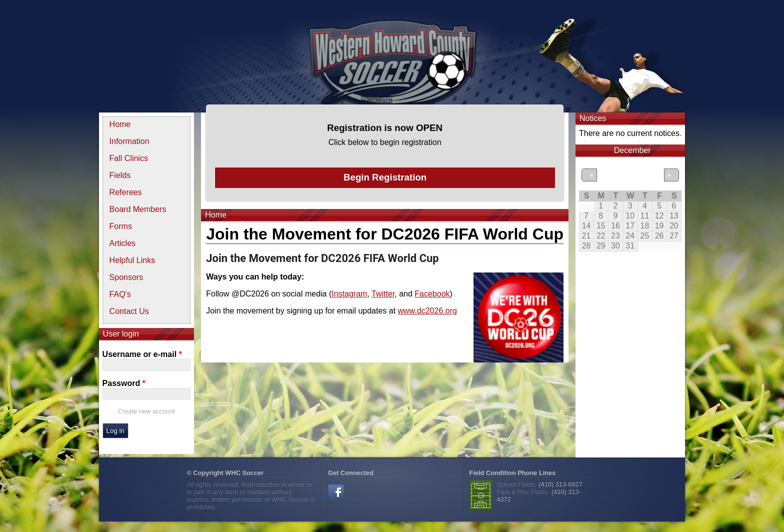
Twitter (383, 294)
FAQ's (120, 294)
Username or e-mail (142, 354)
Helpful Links (132, 260)
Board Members (138, 209)
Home (120, 124)
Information (129, 141)
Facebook (432, 294)
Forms (121, 226)
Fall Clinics (129, 158)
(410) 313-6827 (560, 484)
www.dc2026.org (427, 311)
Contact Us (129, 311)
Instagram (349, 294)
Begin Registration (385, 177)
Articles (122, 243)
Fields (120, 175)
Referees (126, 192)
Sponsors (126, 277)
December (632, 150)
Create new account (146, 411)
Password (124, 383)
